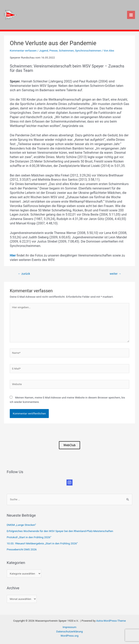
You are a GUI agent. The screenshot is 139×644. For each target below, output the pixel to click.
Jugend (44, 51)
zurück (24, 274)
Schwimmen (66, 51)
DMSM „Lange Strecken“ (21, 525)
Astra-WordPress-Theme (111, 621)
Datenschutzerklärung (69, 631)
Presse (54, 51)
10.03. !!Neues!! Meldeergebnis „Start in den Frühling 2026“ (42, 543)
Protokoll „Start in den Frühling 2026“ (29, 537)
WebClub (69, 445)
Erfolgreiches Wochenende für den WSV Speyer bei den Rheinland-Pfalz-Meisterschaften (60, 531)
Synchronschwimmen (88, 51)
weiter (116, 274)
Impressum (70, 627)
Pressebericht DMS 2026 (22, 549)
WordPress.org (69, 636)
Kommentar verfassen (23, 51)
